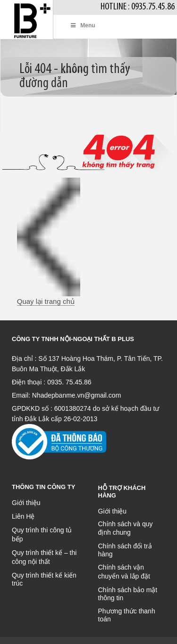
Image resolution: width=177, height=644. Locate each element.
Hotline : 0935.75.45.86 (138, 7)
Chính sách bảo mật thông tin (128, 594)
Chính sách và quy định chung (126, 528)
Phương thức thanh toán (127, 615)
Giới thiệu (26, 503)
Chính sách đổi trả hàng (125, 550)
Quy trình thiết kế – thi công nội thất (44, 557)
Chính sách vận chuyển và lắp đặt (124, 572)
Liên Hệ (23, 516)
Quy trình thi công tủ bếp (42, 534)
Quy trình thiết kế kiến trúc (44, 579)
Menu (83, 25)
